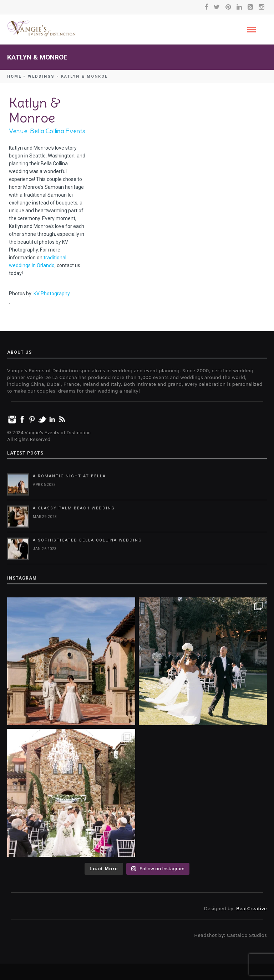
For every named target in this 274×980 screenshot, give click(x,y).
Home (14, 76)
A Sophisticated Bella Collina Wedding (87, 540)
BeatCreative (252, 909)
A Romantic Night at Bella (69, 476)
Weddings (41, 76)
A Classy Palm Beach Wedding (74, 508)
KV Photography (52, 294)
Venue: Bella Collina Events (47, 131)
